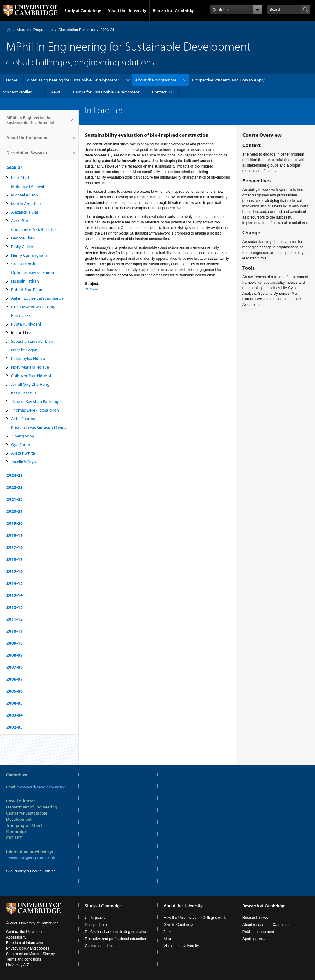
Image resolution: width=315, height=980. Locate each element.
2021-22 (15, 499)
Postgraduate (96, 925)
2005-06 (15, 691)
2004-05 (15, 703)
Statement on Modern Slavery (31, 954)
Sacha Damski (24, 264)
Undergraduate (97, 918)
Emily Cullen (22, 247)
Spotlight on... (254, 939)
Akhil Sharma (23, 419)
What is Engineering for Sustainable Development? (73, 80)
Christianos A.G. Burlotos (34, 229)
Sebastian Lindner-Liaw (32, 341)
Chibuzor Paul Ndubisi (31, 376)
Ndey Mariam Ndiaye (30, 367)
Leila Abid (20, 178)
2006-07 (15, 679)
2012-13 (15, 607)
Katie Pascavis (24, 393)
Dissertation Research (77, 30)
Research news (255, 918)
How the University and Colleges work (195, 918)
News (56, 92)
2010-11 (15, 631)
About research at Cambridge (267, 925)
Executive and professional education (115, 939)
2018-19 (15, 535)
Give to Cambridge (179, 925)
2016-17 (15, 559)
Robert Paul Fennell (29, 290)
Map (167, 939)
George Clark (23, 238)
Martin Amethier (26, 204)
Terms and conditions (24, 959)
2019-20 (15, 523)
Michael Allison (25, 195)
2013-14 (15, 595)
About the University (127, 10)
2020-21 (15, 511)
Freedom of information (25, 943)
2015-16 (15, 571)
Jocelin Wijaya (24, 462)
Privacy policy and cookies (28, 948)
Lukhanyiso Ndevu (28, 358)
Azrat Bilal (20, 221)
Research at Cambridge (174, 10)
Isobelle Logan (24, 350)
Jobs (168, 932)
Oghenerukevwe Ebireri (33, 272)
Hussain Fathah (25, 281)
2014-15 (15, 583)
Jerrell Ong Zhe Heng (30, 384)
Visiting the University (181, 946)
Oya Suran (21, 445)
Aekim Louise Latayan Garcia (37, 298)
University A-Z (18, 965)
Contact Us (162, 92)
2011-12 (15, 619)
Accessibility (16, 937)
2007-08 (15, 667)
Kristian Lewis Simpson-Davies (39, 427)
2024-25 (15, 475)
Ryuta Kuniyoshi (26, 324)
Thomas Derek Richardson (35, 410)
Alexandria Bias (25, 212)
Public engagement (258, 932)
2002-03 (15, 727)
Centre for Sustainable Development (106, 92)
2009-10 (15, 643)
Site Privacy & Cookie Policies (31, 871)
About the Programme (35, 30)
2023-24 (107, 30)
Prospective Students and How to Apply (228, 80)
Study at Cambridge (83, 10)
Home (9, 30)
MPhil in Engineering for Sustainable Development (31, 122)
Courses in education (102, 946)
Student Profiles (18, 92)
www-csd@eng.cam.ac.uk (41, 787)
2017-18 (15, 547)
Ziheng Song (23, 436)
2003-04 (15, 715)
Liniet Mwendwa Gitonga (34, 307)
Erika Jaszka (22, 315)
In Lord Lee (21, 333)
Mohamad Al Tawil (28, 186)
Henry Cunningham (29, 255)
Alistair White (23, 453)
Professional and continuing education (116, 932)
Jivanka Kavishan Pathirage (36, 401)
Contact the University (24, 932)
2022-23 (15, 487)
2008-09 (15, 655)
